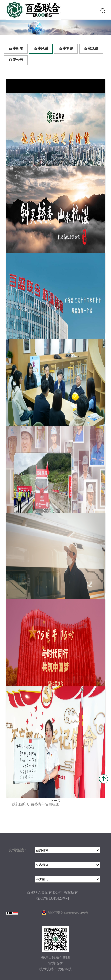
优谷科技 (64, 970)
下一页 (55, 801)
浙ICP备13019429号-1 (52, 899)
